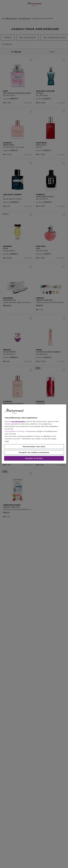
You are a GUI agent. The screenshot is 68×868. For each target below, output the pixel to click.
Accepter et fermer (34, 458)
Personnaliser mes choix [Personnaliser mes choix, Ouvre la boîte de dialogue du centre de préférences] (34, 447)
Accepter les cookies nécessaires (34, 453)
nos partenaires (18, 422)
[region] (34, 434)
